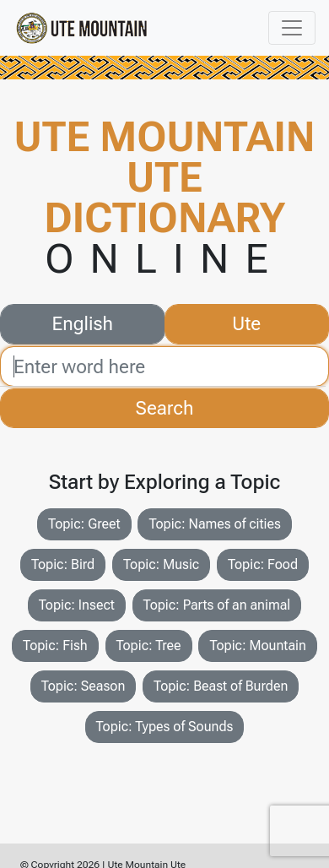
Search (165, 408)
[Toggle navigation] (292, 28)
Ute (246, 322)
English (83, 322)
